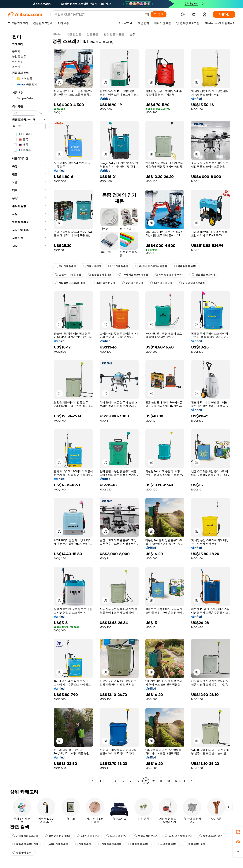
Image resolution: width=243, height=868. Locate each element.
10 (153, 781)
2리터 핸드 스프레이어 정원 (151, 266)
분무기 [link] (134, 34)
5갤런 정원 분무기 (88, 836)
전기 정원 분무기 (133, 283)
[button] (147, 14)
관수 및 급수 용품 (114, 34)
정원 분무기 (83, 844)
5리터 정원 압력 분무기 (178, 836)
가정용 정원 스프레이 (192, 283)
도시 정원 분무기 (65, 266)
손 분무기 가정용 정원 (68, 275)
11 (161, 781)
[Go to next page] (191, 781)
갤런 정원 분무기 (139, 844)
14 (184, 781)
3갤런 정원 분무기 (104, 283)
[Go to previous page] (93, 781)
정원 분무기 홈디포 (100, 275)
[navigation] (29, 408)
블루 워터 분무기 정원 (25, 844)
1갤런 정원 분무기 (161, 283)
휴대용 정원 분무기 (186, 266)
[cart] (194, 15)
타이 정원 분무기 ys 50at (170, 275)
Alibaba (57, 34)
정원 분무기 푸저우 (110, 844)
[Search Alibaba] (98, 14)
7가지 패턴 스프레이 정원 (133, 275)
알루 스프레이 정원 (211, 836)
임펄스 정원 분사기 (146, 836)
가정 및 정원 (74, 34)
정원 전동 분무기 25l (57, 836)
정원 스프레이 (92, 266)
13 (176, 781)
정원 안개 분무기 (23, 853)
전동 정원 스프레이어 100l (70, 283)
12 (169, 781)
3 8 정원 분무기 (118, 266)
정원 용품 (92, 34)
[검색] (159, 14)
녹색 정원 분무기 (167, 844)
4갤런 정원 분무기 (57, 844)
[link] (238, 832)
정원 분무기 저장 (195, 844)
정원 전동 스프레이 (203, 275)
